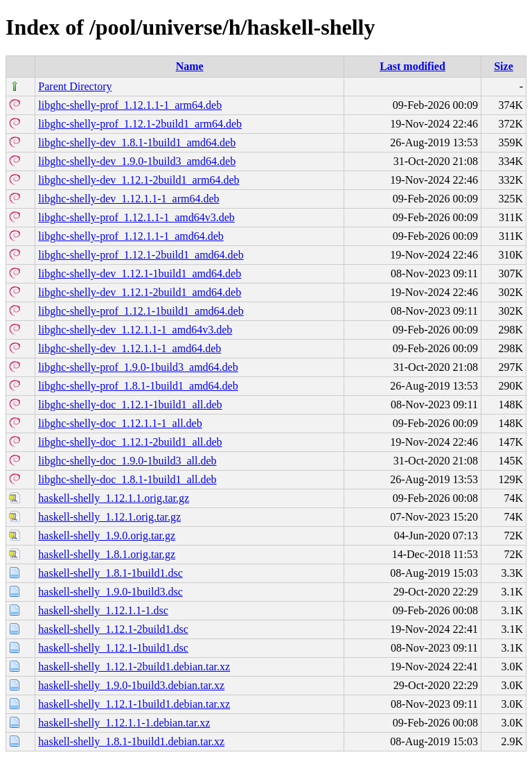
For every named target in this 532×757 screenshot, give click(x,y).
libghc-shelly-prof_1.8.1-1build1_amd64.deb (138, 386)
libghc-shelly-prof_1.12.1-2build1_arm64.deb (140, 124)
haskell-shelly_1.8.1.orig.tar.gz (107, 554)
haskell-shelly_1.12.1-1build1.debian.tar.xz (134, 704)
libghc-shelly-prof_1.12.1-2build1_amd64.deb (141, 255)
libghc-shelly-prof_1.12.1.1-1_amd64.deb (131, 236)
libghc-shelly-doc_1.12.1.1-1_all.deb (120, 423)
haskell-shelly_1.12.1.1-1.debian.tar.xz (124, 723)
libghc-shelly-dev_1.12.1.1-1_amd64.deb (130, 348)
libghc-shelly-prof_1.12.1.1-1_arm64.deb (130, 105)
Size (504, 66)
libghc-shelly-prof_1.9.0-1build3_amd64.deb (138, 367)
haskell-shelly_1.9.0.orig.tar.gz (107, 536)
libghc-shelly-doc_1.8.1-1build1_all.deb (127, 479)
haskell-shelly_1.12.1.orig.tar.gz (109, 517)
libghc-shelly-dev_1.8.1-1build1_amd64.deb (137, 142)
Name (190, 66)
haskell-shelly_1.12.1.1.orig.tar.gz (114, 498)
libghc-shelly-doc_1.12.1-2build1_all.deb (130, 442)
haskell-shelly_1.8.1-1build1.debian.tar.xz (131, 741)
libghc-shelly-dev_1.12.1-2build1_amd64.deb (140, 292)
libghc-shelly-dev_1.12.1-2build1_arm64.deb (139, 180)
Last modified (413, 66)
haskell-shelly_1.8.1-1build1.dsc (110, 573)
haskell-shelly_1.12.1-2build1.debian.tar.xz (134, 667)
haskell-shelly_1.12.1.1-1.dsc (103, 610)
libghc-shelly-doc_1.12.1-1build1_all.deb (130, 404)
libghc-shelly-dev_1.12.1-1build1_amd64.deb (140, 273)
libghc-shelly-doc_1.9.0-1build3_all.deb (127, 461)
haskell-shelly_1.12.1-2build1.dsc (113, 629)
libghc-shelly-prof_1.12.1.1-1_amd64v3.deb (136, 217)
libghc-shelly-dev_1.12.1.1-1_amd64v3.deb (135, 330)
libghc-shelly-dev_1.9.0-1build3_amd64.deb (137, 161)
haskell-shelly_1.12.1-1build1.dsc (113, 648)
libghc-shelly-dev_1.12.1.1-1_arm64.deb (128, 199)
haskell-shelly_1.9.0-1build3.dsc (110, 592)
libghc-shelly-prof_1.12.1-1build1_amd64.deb (141, 311)
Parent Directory (75, 86)
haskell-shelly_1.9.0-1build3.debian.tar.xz (131, 685)
